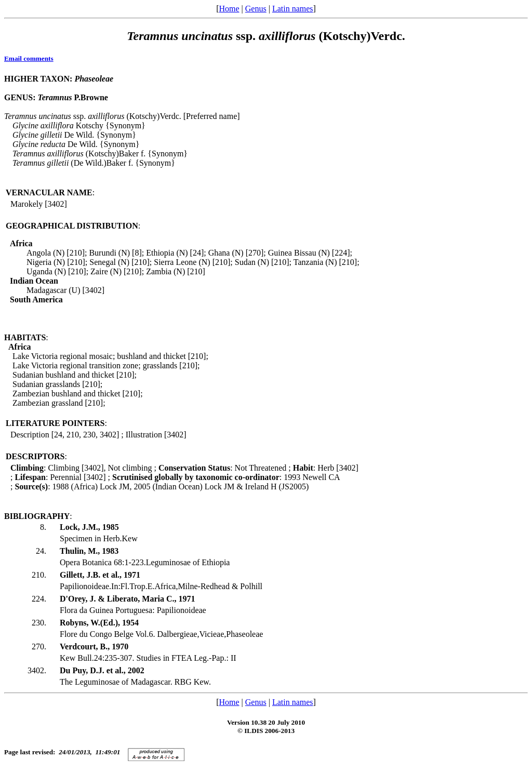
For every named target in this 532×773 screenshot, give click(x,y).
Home (229, 9)
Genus (256, 9)
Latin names (293, 9)
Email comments (29, 58)
